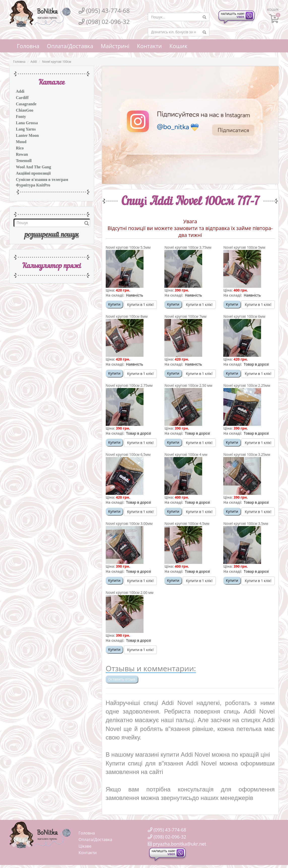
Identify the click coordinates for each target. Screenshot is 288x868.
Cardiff (22, 98)
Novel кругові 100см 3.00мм (129, 523)
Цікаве (85, 846)
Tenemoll (24, 161)
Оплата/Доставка (70, 46)
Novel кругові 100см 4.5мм (187, 523)
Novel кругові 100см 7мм (185, 316)
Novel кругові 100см (57, 62)
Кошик (178, 46)
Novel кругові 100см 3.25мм (247, 454)
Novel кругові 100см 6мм (244, 316)
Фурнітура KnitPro (33, 185)
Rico (20, 148)
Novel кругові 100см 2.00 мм (130, 592)
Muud (21, 142)
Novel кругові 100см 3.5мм (246, 523)
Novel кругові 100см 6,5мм (128, 454)
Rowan (22, 154)
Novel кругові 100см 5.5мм (128, 247)
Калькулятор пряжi (52, 266)
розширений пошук (52, 235)
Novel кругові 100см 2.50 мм (188, 385)
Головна (28, 46)
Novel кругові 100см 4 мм (186, 454)
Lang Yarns (26, 129)
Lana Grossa (27, 123)
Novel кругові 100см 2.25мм (247, 385)
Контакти (149, 46)
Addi (34, 62)
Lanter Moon (27, 135)
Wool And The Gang (33, 167)
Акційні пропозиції (33, 173)
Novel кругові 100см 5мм (244, 247)
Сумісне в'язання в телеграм (42, 180)
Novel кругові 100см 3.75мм (188, 247)
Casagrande (26, 104)
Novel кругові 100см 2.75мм (129, 385)
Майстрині (115, 46)
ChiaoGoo (25, 110)
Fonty (21, 117)
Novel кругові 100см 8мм (127, 316)
